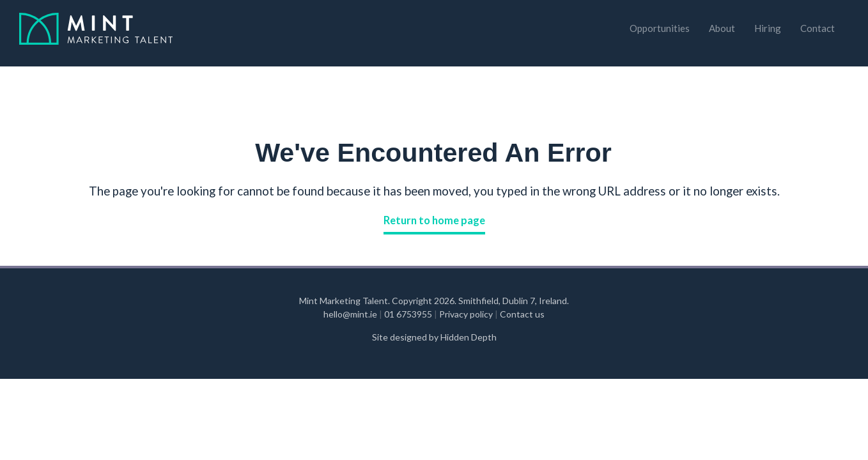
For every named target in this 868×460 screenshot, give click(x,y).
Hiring (768, 28)
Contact (818, 28)
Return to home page (434, 220)
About (722, 28)
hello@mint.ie (351, 314)
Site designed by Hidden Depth (434, 337)
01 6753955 (409, 314)
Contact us (522, 314)
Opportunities (660, 28)
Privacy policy (466, 314)
